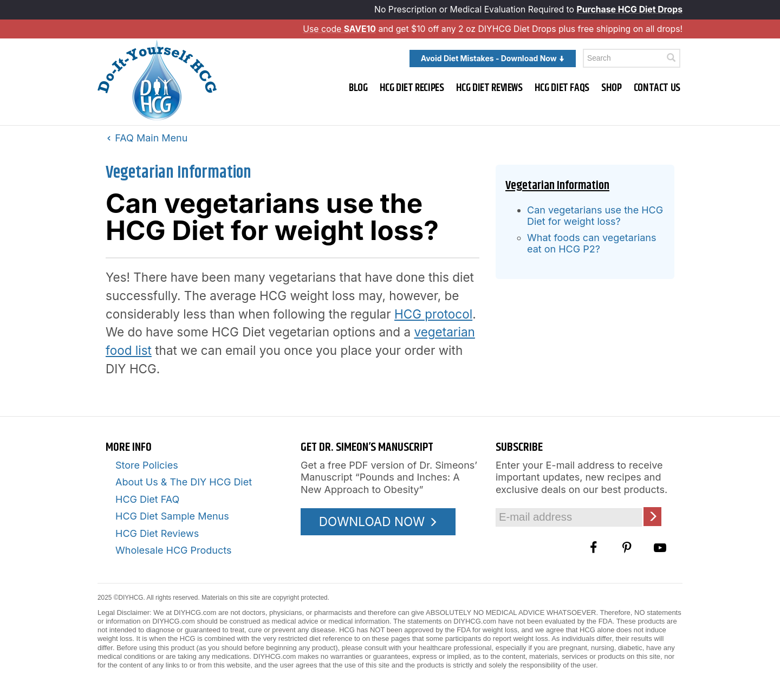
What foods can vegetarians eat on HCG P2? (591, 243)
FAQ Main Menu (147, 138)
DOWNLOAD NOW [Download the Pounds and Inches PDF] (378, 521)
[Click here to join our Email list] (652, 517)
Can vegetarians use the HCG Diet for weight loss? (595, 216)
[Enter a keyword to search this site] (632, 58)
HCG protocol (433, 314)
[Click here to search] (671, 58)
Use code (339, 29)
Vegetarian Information (178, 173)
